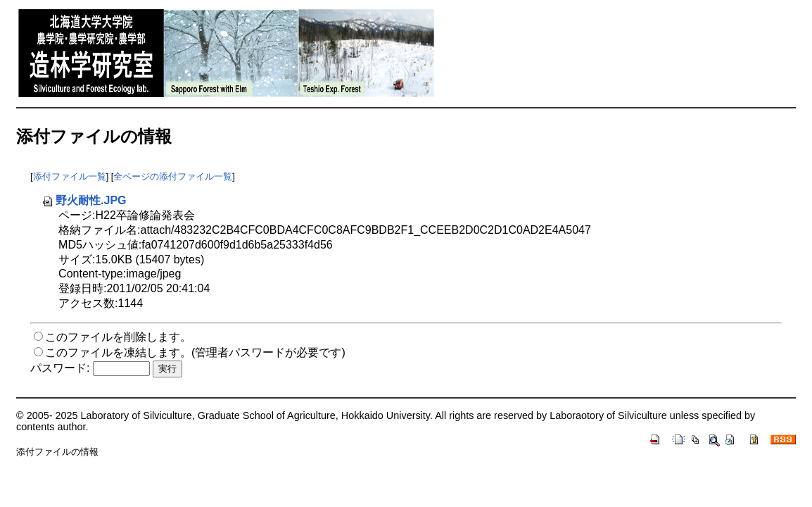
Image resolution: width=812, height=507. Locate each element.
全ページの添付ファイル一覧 (173, 176)
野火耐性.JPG (84, 200)
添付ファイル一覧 (70, 176)
